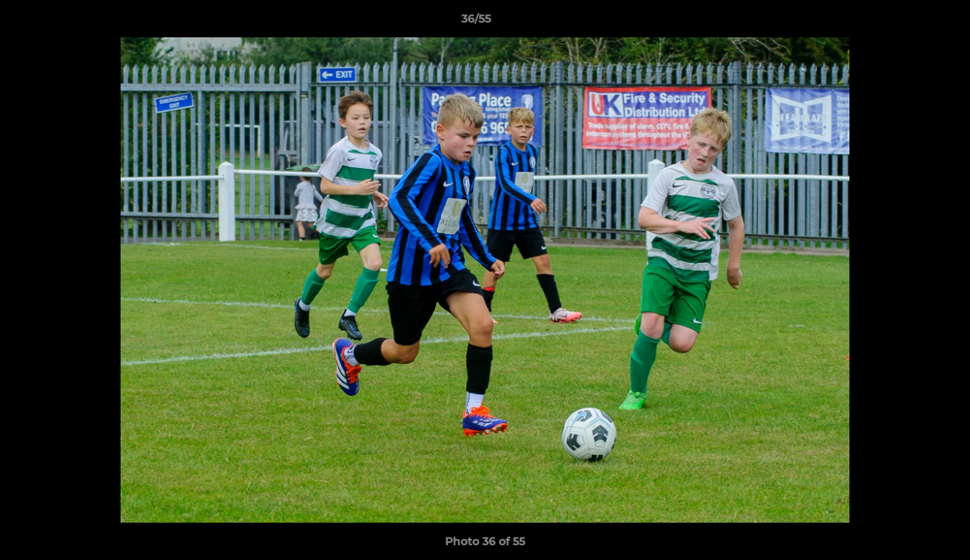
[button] (905, 23)
